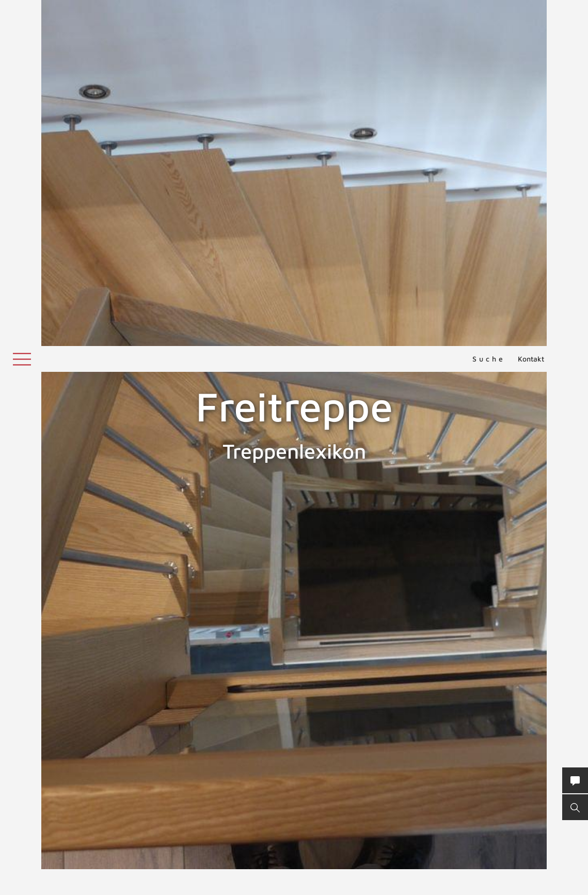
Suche (489, 13)
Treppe (403, 656)
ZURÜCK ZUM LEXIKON (204, 731)
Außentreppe (406, 698)
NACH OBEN (294, 799)
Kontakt (531, 13)
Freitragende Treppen (51, 580)
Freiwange (561, 580)
